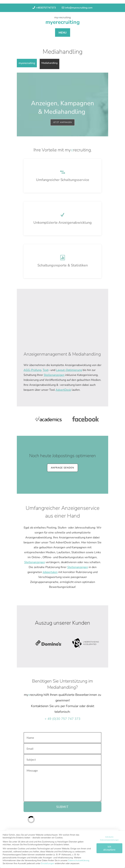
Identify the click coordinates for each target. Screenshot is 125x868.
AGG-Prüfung (32, 370)
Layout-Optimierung (69, 370)
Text (46, 370)
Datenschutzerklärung (79, 862)
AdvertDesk (63, 390)
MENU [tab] (63, 33)
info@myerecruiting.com (77, 8)
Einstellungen (48, 865)
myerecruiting (63, 22)
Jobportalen (50, 572)
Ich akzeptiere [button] (109, 850)
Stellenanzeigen (54, 375)
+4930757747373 (44, 8)
